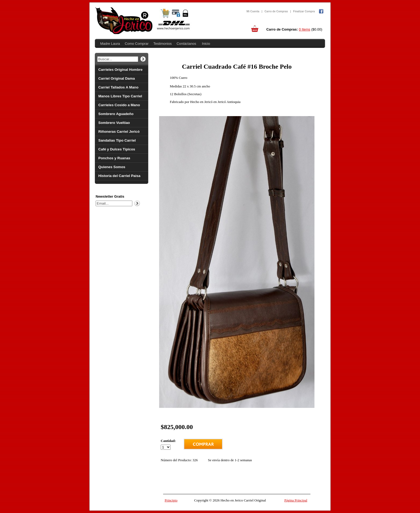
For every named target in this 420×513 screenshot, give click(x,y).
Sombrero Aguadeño (116, 114)
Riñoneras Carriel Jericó (119, 132)
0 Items (305, 29)
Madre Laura (110, 44)
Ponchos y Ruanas (114, 158)
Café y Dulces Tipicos (117, 149)
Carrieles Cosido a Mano (119, 105)
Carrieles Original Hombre (120, 70)
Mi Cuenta (253, 11)
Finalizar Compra (304, 11)
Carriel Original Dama (117, 78)
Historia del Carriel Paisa (119, 176)
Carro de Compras (276, 11)
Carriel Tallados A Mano (118, 87)
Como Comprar (137, 44)
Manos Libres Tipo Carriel (120, 96)
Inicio (206, 44)
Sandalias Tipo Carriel (117, 140)
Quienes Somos (112, 167)
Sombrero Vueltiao (114, 123)
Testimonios (162, 44)
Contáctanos (186, 44)
